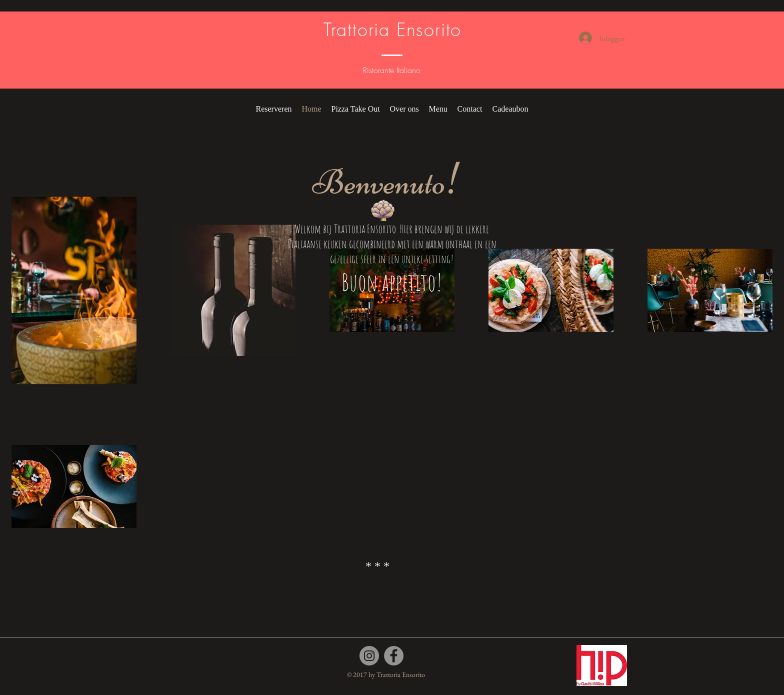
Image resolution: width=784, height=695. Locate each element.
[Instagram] (369, 656)
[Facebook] (394, 656)
